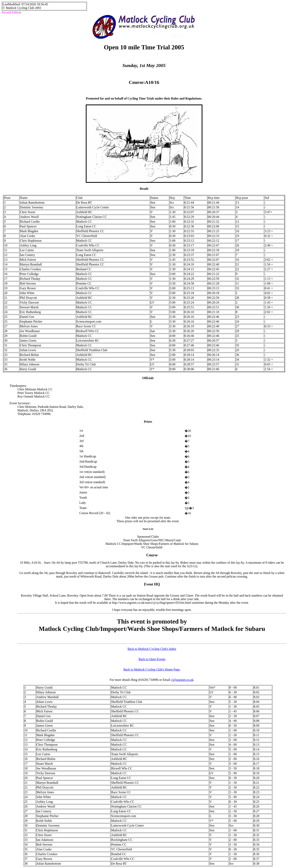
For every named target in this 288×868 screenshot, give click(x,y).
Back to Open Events (152, 659)
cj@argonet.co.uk (182, 680)
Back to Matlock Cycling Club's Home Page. (152, 669)
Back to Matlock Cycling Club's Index (152, 649)
